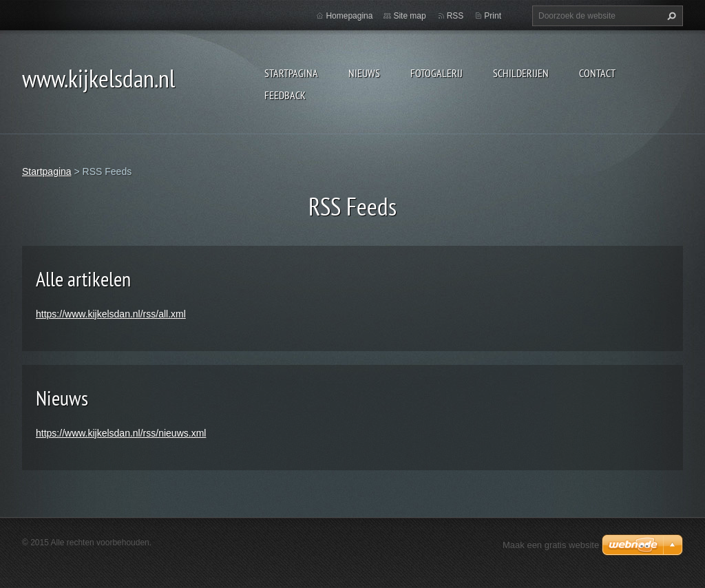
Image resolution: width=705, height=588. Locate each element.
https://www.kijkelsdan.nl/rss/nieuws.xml (121, 433)
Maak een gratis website (551, 545)
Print (493, 16)
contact (597, 73)
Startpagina (291, 73)
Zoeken (670, 16)
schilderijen (521, 73)
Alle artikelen (83, 279)
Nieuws (364, 73)
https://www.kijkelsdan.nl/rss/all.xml (111, 314)
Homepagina (349, 16)
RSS (455, 16)
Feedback (285, 95)
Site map (409, 16)
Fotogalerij (436, 73)
